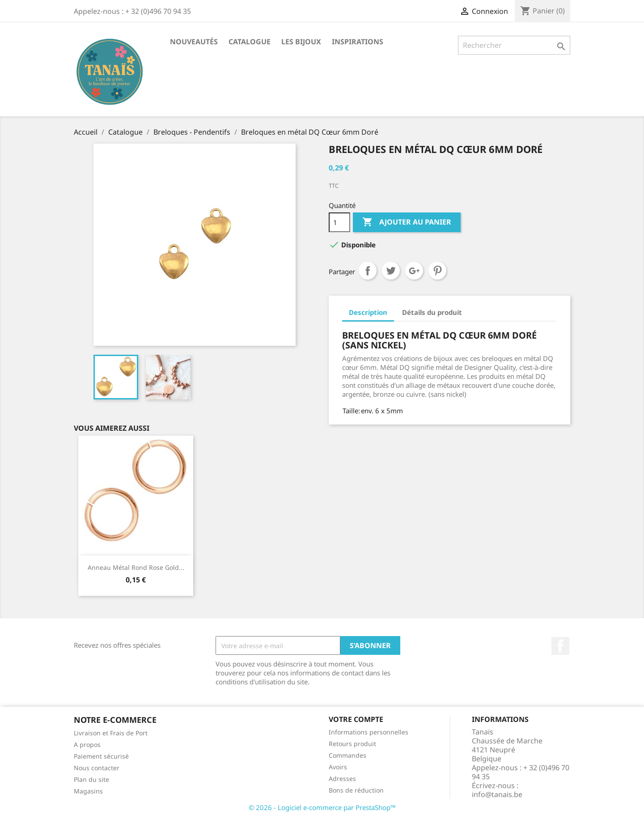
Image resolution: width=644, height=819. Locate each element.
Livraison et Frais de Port (111, 733)
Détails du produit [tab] (432, 312)
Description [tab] (368, 312)
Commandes (347, 755)
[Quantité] (339, 222)
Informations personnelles (369, 732)
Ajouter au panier (407, 222)
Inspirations (358, 42)
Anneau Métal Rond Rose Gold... (136, 567)
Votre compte (356, 719)
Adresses (342, 779)
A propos (87, 745)
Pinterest (437, 271)
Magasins (88, 791)
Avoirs (338, 767)
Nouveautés (194, 42)
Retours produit (352, 744)
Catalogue (250, 42)
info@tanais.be (497, 794)
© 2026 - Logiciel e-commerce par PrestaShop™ (322, 807)
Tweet (391, 271)
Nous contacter (97, 768)
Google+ (414, 271)
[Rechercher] (514, 45)
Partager (368, 271)
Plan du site (91, 779)
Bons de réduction (356, 790)
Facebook (560, 646)
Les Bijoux (301, 42)
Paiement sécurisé (101, 756)
